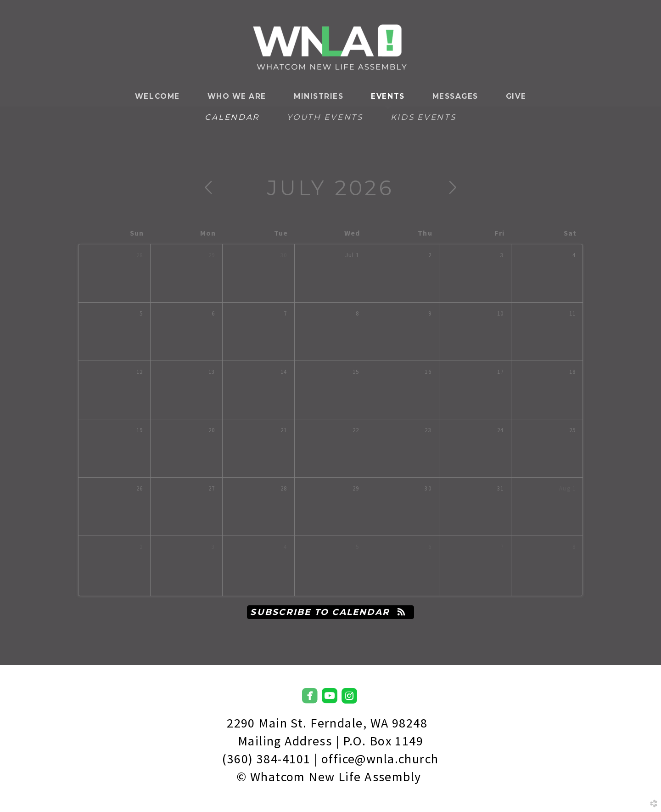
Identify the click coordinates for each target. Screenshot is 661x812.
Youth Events (325, 117)
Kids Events (423, 117)
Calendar (232, 117)
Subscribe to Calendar (330, 612)
